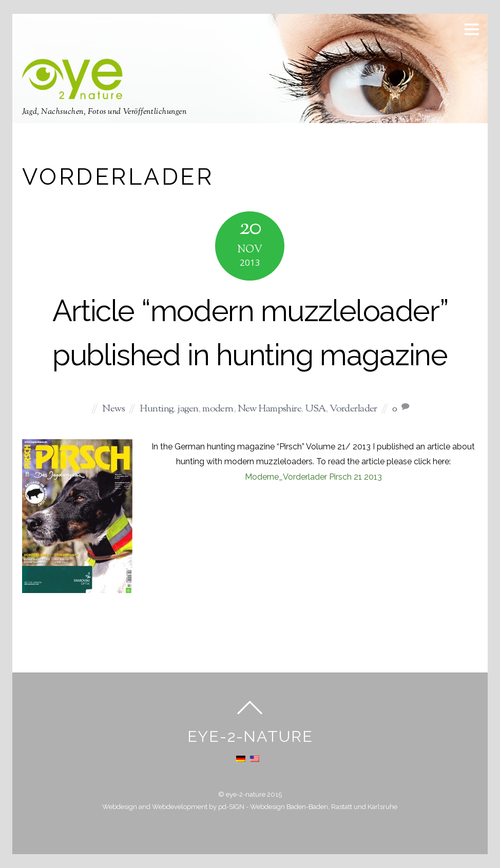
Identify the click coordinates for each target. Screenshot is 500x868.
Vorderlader (353, 409)
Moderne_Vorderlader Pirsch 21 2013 (313, 477)
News (113, 409)
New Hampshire (270, 409)
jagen (188, 409)
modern (218, 409)
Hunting (156, 409)
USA (315, 409)
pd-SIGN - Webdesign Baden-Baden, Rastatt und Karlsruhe (308, 807)
